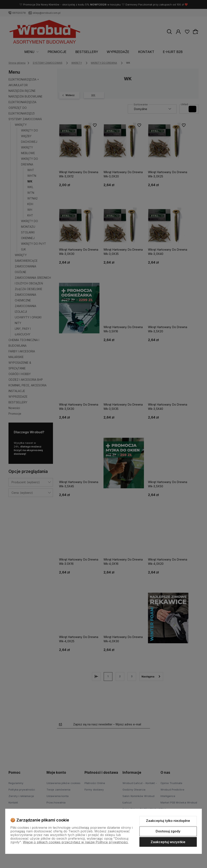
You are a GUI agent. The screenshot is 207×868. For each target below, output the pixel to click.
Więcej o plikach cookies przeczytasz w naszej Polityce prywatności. (76, 842)
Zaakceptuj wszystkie (168, 842)
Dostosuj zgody (168, 831)
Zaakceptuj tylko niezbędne (168, 821)
